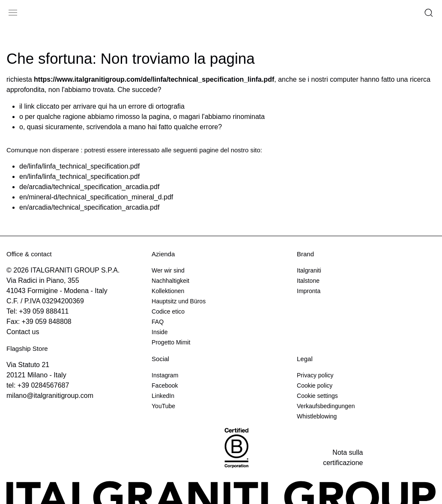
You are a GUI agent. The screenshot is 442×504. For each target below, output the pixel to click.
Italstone (308, 281)
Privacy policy (315, 375)
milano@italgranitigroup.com (50, 396)
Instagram (165, 375)
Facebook (165, 385)
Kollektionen (168, 291)
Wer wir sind (168, 270)
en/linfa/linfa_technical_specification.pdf (79, 176)
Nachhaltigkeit (170, 281)
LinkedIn (163, 396)
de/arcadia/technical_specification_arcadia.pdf (89, 187)
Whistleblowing (317, 416)
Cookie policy (315, 385)
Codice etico (168, 311)
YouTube (163, 406)
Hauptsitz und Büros (179, 301)
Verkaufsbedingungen (326, 406)
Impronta (309, 291)
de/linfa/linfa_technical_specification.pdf (79, 166)
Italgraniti (309, 270)
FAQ (158, 322)
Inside (160, 332)
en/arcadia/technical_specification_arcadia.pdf (89, 207)
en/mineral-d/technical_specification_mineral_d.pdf (96, 197)
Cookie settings (317, 396)
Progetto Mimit (171, 342)
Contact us (23, 332)
